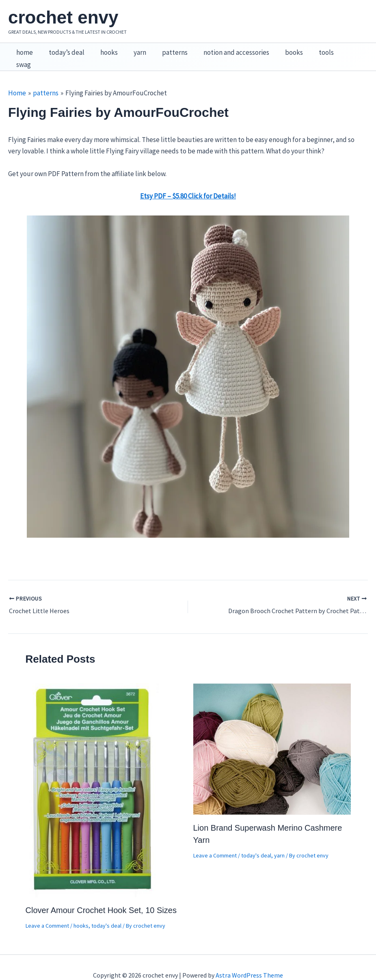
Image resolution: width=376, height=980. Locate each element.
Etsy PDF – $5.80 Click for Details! (188, 181)
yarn (133, 49)
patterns (165, 49)
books (281, 49)
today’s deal (63, 49)
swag (339, 49)
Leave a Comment (47, 910)
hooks (104, 49)
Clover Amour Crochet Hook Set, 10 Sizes (101, 895)
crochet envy (63, 17)
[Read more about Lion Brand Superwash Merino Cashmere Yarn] (272, 733)
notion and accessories (225, 49)
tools (311, 49)
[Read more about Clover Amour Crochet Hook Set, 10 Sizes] (93, 774)
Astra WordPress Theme (249, 960)
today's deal (106, 910)
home (23, 49)
